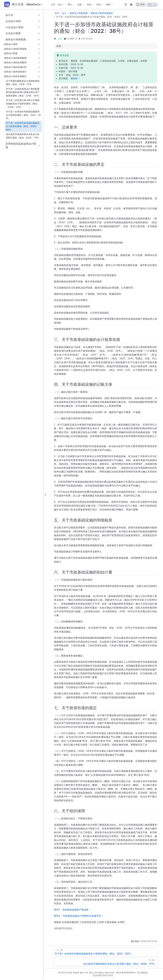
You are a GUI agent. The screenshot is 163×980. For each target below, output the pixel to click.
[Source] (126, 5)
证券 (80, 5)
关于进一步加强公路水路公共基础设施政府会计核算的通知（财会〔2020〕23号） (23, 104)
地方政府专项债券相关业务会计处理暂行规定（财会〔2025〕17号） (23, 136)
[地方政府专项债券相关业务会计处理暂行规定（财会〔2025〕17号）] (105, 962)
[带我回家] (24, 5)
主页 (53, 4)
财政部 (74, 78)
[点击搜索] (147, 5)
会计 (61, 5)
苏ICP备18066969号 (126, 973)
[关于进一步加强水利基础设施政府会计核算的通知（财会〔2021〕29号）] (105, 952)
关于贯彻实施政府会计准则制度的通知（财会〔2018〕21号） (23, 83)
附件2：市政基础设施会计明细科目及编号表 (77, 916)
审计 (70, 5)
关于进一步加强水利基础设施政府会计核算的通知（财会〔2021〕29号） (23, 115)
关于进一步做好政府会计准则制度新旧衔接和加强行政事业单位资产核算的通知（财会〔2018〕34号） (23, 92)
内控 (90, 5)
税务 (108, 4)
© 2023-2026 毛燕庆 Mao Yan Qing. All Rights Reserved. (86, 973)
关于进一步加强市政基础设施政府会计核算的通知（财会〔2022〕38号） (23, 126)
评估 (99, 5)
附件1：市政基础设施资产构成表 (71, 910)
